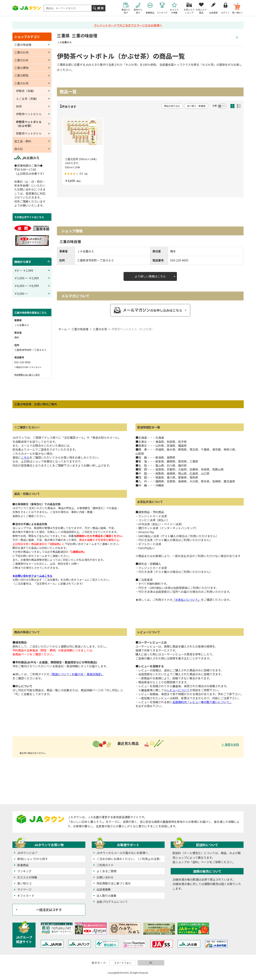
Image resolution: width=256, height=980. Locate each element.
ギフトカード (26, 896)
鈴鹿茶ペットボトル (29, 133)
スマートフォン (123, 963)
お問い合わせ (105, 877)
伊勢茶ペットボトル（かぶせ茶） (133, 329)
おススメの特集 (27, 877)
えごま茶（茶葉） (27, 99)
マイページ (24, 889)
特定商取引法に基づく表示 (27, 375)
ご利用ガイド (105, 865)
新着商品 (23, 865)
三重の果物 (21, 68)
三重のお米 (21, 60)
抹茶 (19, 106)
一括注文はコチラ (49, 910)
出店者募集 (104, 889)
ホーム (63, 329)
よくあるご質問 (106, 871)
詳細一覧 (239, 106)
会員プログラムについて (112, 902)
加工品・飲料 (23, 141)
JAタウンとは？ (27, 853)
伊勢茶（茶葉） (26, 91)
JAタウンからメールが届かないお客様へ (122, 853)
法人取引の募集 (106, 896)
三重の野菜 (21, 75)
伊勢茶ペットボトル (29, 114)
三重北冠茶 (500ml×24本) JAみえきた (82, 161)
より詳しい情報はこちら (150, 276)
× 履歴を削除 (230, 744)
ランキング (24, 871)
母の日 (18, 149)
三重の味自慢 (80, 329)
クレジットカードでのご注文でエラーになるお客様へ (128, 25)
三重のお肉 (21, 52)
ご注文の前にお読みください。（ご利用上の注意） (129, 859)
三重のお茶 (100, 329)
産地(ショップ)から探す (33, 859)
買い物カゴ (24, 883)
